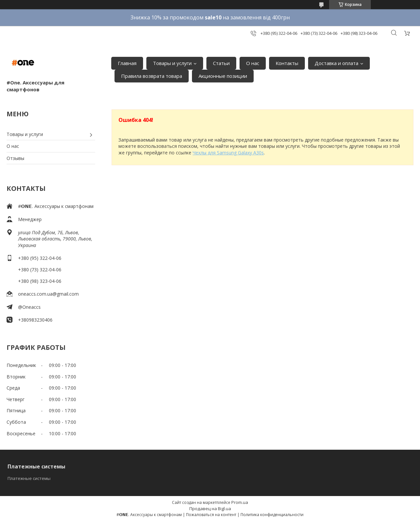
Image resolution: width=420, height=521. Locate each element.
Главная (127, 63)
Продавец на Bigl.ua (210, 509)
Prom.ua (240, 502)
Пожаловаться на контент (211, 515)
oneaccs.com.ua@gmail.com (48, 294)
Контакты (287, 63)
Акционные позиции (223, 76)
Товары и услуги (172, 63)
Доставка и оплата (336, 63)
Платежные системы (29, 478)
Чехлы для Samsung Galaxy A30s (228, 153)
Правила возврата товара (152, 76)
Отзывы (15, 158)
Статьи (221, 63)
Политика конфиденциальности (272, 515)
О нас (253, 63)
